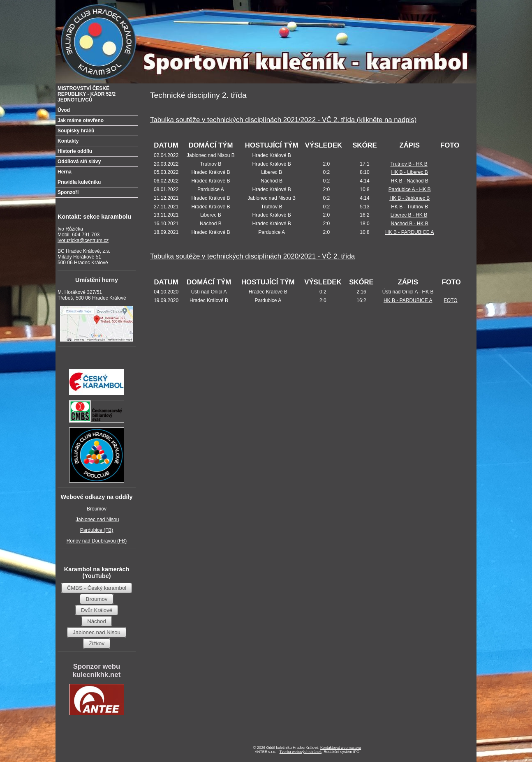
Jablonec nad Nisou (97, 520)
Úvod (64, 110)
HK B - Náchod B (410, 181)
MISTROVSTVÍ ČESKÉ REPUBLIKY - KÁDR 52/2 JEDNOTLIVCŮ (87, 94)
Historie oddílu (75, 151)
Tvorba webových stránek (301, 752)
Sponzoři (68, 192)
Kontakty (68, 141)
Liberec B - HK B (409, 215)
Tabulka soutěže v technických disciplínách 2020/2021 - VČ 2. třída (252, 256)
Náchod (96, 621)
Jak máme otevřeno (81, 120)
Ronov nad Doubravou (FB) (97, 541)
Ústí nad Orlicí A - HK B (408, 292)
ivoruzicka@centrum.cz (83, 240)
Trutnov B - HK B (409, 164)
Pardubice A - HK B (410, 189)
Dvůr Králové (97, 610)
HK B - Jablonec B (409, 198)
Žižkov (97, 643)
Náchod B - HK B (410, 224)
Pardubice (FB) (97, 530)
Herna (65, 172)
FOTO (450, 300)
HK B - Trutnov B (409, 207)
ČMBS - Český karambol (97, 588)
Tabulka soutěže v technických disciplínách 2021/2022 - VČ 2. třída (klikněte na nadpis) (283, 120)
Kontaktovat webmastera (341, 748)
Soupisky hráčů (76, 131)
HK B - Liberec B (410, 172)
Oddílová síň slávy (79, 162)
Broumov (97, 509)
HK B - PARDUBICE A (409, 232)
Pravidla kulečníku (79, 182)
